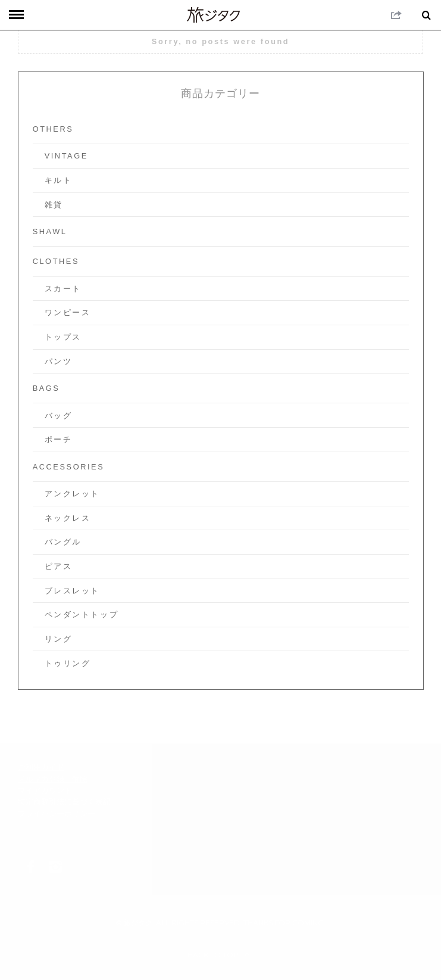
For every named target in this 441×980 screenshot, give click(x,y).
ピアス (59, 566)
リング (59, 639)
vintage (66, 156)
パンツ (59, 361)
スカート (63, 289)
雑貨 (54, 205)
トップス (63, 337)
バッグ (59, 416)
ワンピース (68, 312)
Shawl (50, 231)
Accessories (69, 467)
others (53, 129)
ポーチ (59, 439)
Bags (46, 388)
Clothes (56, 261)
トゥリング (68, 663)
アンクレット (72, 494)
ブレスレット (72, 591)
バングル (63, 542)
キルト (59, 180)
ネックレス (68, 518)
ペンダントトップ (82, 615)
